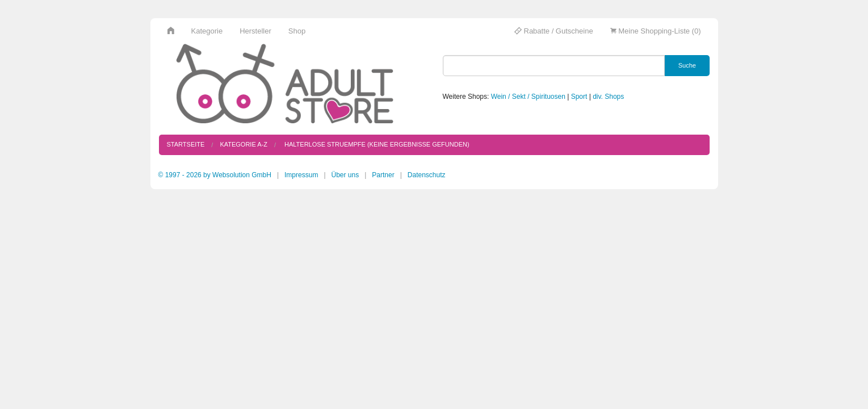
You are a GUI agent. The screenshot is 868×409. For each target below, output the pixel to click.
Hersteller (255, 31)
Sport (579, 97)
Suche (687, 65)
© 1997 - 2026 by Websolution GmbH (215, 175)
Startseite (186, 144)
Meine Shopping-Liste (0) (656, 31)
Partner (383, 175)
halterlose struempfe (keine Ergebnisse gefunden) (376, 144)
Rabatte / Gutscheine (554, 31)
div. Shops (608, 97)
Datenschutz (427, 175)
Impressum (301, 175)
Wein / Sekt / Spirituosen (528, 97)
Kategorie (207, 31)
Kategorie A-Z (244, 144)
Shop (297, 31)
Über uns (345, 175)
